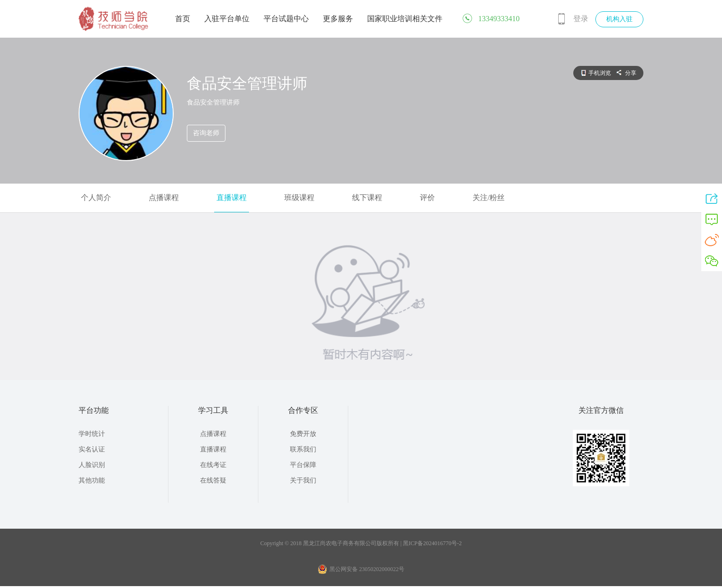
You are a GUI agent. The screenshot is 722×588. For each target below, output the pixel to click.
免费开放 (303, 434)
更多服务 (338, 19)
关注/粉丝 (489, 197)
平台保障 (303, 465)
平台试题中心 (286, 19)
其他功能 (92, 480)
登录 (581, 19)
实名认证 (92, 449)
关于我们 (303, 480)
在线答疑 (213, 480)
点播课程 (164, 197)
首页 (183, 19)
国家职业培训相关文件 (405, 19)
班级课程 (299, 197)
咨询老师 (206, 133)
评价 (427, 197)
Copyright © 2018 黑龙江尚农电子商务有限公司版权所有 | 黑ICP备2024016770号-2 (361, 543)
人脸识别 (92, 465)
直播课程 (232, 197)
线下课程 (367, 197)
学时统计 (92, 434)
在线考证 (213, 465)
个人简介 (96, 197)
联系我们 (303, 449)
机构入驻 (619, 19)
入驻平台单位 (227, 19)
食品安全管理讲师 (247, 83)
